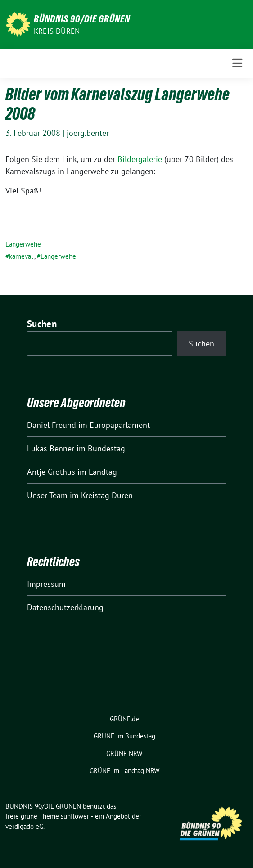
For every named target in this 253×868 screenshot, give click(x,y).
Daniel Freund (52, 425)
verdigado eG (24, 826)
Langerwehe (23, 244)
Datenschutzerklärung (65, 607)
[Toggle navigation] (237, 63)
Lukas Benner (51, 448)
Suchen (42, 324)
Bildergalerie (140, 159)
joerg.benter (88, 133)
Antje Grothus (51, 472)
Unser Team (47, 495)
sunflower (75, 816)
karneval (21, 256)
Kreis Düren (57, 31)
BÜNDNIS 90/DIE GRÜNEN (82, 19)
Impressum (46, 584)
